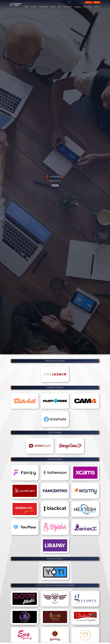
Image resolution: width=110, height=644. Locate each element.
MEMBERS (97, 2)
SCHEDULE (34, 7)
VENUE (27, 7)
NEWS (59, 7)
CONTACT (97, 7)
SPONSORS (78, 7)
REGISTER (88, 2)
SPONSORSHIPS (88, 7)
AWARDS (53, 7)
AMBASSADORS (44, 7)
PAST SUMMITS (68, 7)
